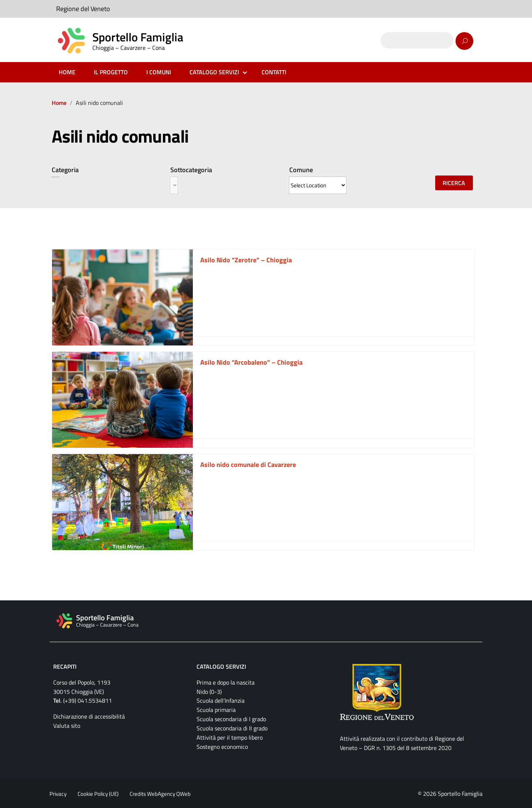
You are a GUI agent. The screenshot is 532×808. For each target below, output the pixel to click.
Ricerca (454, 183)
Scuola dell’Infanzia (221, 700)
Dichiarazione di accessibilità (89, 716)
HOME (67, 72)
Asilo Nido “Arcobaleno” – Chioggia (251, 362)
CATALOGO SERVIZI (214, 72)
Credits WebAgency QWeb (160, 794)
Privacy (58, 794)
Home (59, 103)
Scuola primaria (216, 710)
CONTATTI (274, 72)
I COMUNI (159, 72)
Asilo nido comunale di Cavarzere (248, 465)
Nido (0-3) (209, 692)
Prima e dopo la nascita (226, 682)
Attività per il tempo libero (230, 737)
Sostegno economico (222, 747)
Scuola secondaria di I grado (231, 719)
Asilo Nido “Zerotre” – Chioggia (246, 260)
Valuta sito (67, 726)
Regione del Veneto (83, 9)
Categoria (65, 170)
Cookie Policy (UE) (98, 794)
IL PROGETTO (111, 72)
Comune (301, 170)
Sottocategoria (191, 170)
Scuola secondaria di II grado (232, 728)
